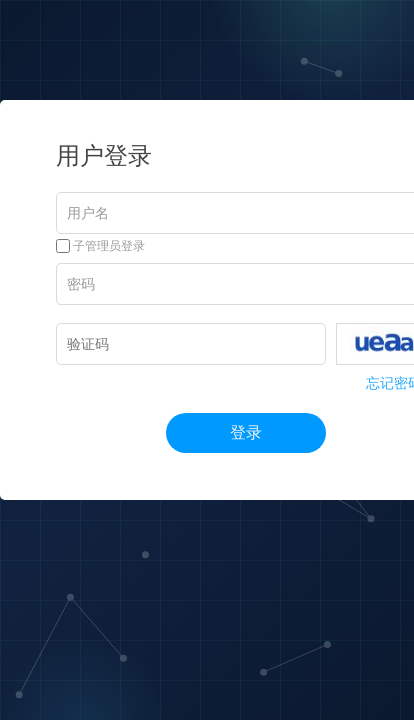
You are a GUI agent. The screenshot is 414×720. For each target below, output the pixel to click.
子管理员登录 (100, 246)
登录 (246, 432)
